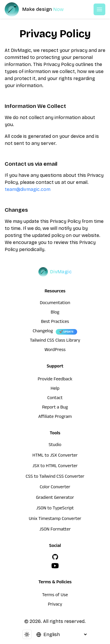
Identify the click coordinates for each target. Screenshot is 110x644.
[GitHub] (55, 557)
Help (55, 389)
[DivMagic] (40, 9)
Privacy (55, 605)
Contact (55, 399)
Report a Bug (55, 408)
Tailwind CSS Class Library (55, 341)
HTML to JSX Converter (55, 456)
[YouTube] (55, 566)
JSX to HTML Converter (55, 467)
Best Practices (55, 322)
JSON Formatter (55, 530)
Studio (55, 445)
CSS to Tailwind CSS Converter (55, 477)
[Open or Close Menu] (99, 9)
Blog (55, 313)
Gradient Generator (55, 498)
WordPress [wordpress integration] (55, 350)
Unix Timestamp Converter (55, 519)
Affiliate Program (55, 417)
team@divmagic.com (28, 189)
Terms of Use (55, 596)
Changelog (43, 332)
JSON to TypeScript (55, 509)
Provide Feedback (55, 380)
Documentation (55, 304)
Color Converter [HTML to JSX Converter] (55, 488)
